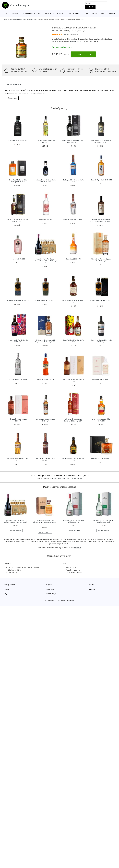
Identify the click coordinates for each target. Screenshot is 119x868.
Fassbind (73, 41)
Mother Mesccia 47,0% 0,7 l (101, 380)
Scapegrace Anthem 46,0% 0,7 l (46, 300)
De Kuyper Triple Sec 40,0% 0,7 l (73, 219)
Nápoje (25, 19)
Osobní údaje (51, 594)
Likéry (94, 13)
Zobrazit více (12, 98)
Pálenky (112, 13)
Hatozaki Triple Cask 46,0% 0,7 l (101, 180)
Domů (6, 13)
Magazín (49, 585)
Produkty (11, 19)
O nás (91, 585)
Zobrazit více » (93, 41)
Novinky (6, 589)
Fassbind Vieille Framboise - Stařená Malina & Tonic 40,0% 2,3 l (46, 261)
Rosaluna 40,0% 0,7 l (46, 219)
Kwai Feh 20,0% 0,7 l (18, 259)
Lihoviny (16, 13)
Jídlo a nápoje (18, 19)
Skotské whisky (74, 13)
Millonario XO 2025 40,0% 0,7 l (101, 459)
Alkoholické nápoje (32, 19)
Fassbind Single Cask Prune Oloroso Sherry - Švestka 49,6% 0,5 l (45, 522)
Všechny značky (9, 585)
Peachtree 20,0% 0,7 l (73, 259)
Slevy (5, 594)
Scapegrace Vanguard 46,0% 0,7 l (18, 300)
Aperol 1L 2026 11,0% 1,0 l (46, 380)
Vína (86, 13)
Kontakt (92, 589)
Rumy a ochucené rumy (32, 13)
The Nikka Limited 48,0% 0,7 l (18, 140)
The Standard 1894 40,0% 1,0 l (18, 380)
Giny (103, 13)
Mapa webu (50, 589)
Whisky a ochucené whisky (54, 13)
